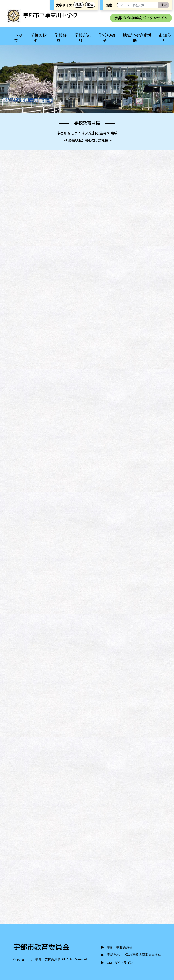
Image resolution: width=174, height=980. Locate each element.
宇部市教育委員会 (120, 947)
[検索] (164, 5)
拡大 (90, 5)
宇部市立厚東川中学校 (42, 15)
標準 (78, 5)
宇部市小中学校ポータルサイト (141, 18)
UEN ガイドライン (120, 963)
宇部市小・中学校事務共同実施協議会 (134, 955)
